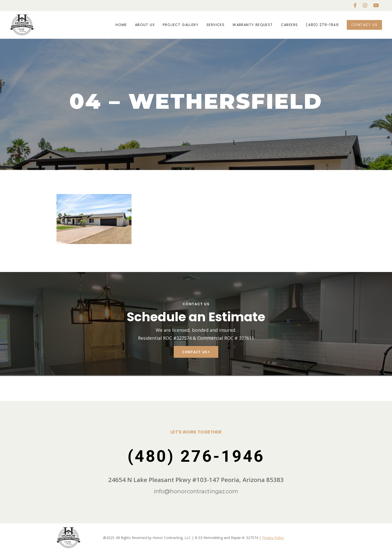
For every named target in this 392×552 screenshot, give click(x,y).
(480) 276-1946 (322, 25)
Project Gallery (181, 25)
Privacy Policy (273, 538)
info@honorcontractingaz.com (196, 491)
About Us (145, 25)
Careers (289, 25)
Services (215, 25)
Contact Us (364, 25)
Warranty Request (253, 25)
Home (121, 25)
